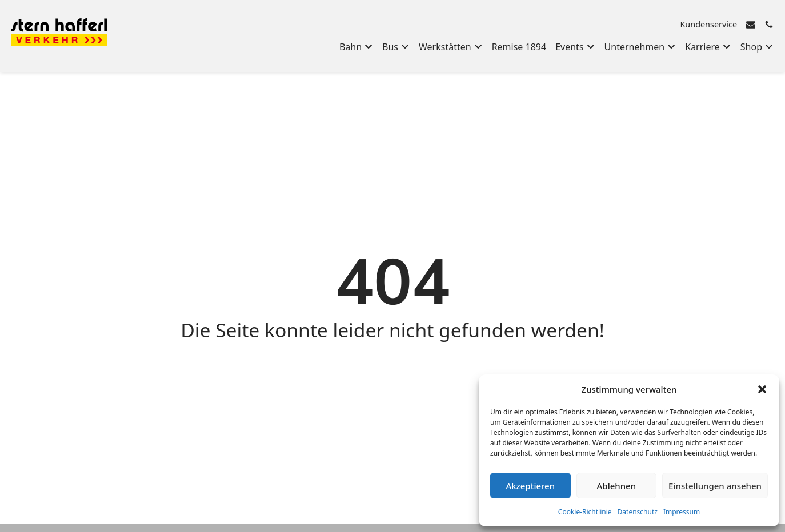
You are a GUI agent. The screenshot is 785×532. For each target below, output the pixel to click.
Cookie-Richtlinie (585, 512)
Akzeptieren (530, 486)
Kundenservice (708, 24)
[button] (762, 389)
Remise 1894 (519, 47)
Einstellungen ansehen (715, 486)
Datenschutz (638, 512)
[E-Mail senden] (751, 25)
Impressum (682, 512)
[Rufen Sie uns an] (769, 25)
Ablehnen (617, 486)
